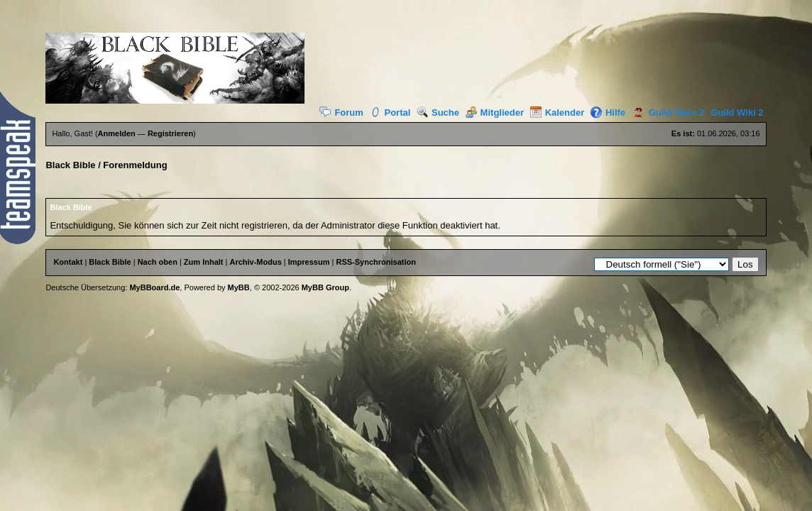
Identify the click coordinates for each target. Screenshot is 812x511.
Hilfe (608, 112)
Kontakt (68, 262)
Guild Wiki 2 (737, 112)
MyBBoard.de (154, 287)
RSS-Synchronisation (375, 262)
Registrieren (170, 133)
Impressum (309, 262)
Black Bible (70, 165)
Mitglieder (495, 112)
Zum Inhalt (204, 262)
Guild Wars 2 (666, 112)
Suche (438, 112)
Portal (390, 112)
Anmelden (117, 133)
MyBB (239, 287)
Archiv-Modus (255, 262)
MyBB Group (325, 287)
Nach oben (158, 262)
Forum (341, 112)
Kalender (558, 112)
